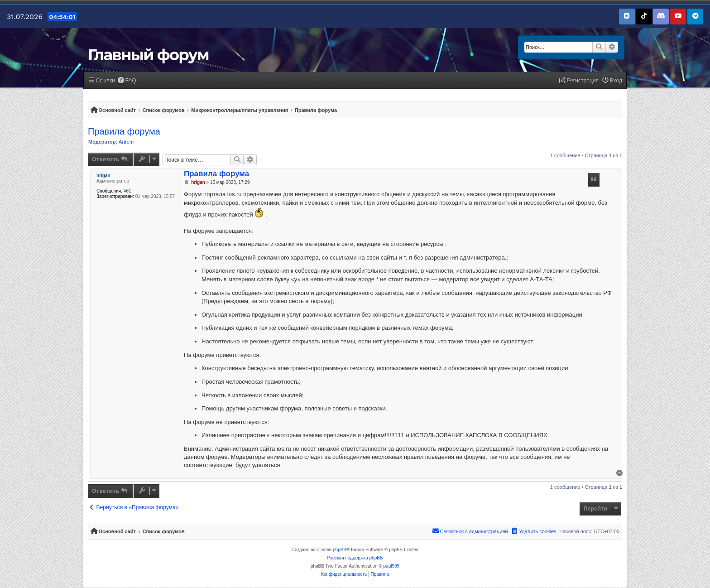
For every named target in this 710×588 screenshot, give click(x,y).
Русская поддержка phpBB (355, 558)
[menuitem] (127, 81)
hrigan (103, 176)
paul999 (392, 566)
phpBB (340, 550)
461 (127, 191)
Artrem (126, 142)
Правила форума (124, 131)
